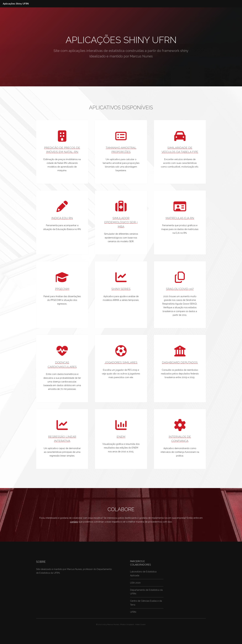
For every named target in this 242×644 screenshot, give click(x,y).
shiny (184, 51)
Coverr (143, 624)
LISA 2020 (135, 583)
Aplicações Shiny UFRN (16, 4)
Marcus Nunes (141, 56)
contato (74, 522)
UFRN (133, 612)
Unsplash (130, 624)
